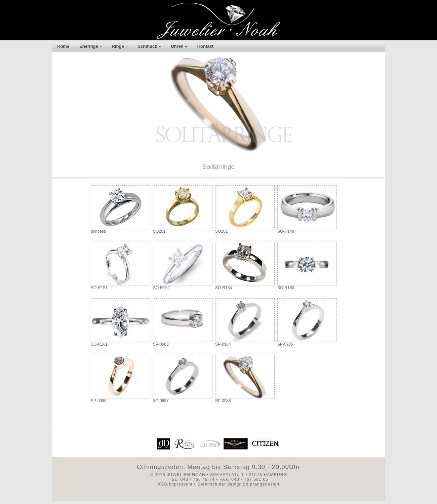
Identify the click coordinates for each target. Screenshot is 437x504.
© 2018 (158, 475)
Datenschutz (211, 484)
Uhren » (179, 46)
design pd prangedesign (253, 484)
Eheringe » (90, 46)
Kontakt (205, 46)
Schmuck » (149, 46)
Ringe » (120, 46)
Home (63, 46)
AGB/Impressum (175, 484)
